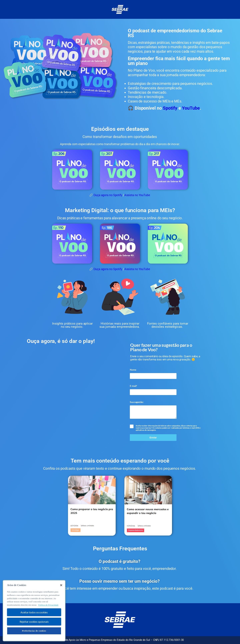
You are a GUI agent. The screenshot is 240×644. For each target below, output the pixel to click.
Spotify (170, 108)
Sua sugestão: (137, 402)
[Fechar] (61, 585)
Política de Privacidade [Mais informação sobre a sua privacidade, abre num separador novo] (48, 605)
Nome (133, 370)
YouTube (190, 108)
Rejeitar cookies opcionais (34, 622)
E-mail (133, 386)
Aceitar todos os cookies (34, 612)
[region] (34, 611)
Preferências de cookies (34, 631)
